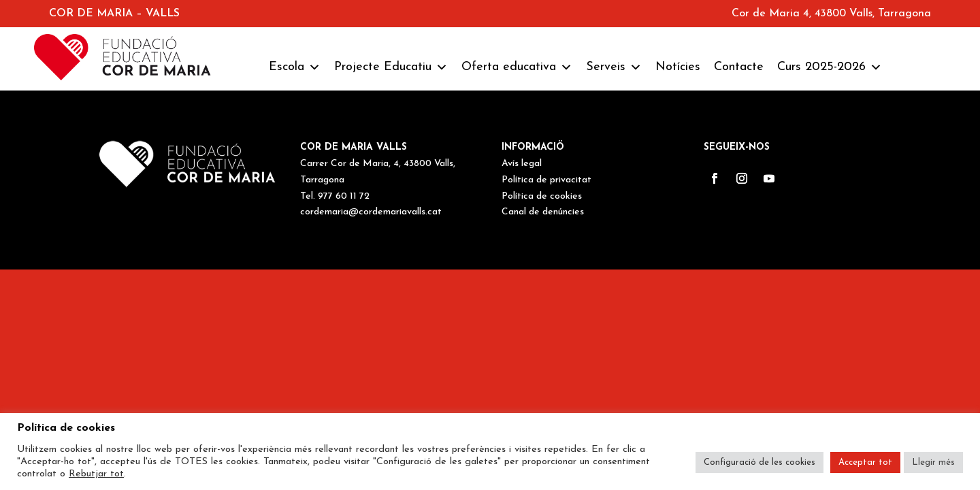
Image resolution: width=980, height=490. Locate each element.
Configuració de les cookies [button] (759, 462)
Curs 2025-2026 (830, 67)
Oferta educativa (517, 67)
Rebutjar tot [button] (96, 474)
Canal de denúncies (543, 212)
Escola (295, 67)
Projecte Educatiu (391, 67)
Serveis (614, 67)
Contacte (739, 67)
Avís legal (522, 164)
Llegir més (933, 462)
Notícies (678, 67)
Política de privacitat (546, 180)
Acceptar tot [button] (865, 462)
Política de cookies (542, 196)
